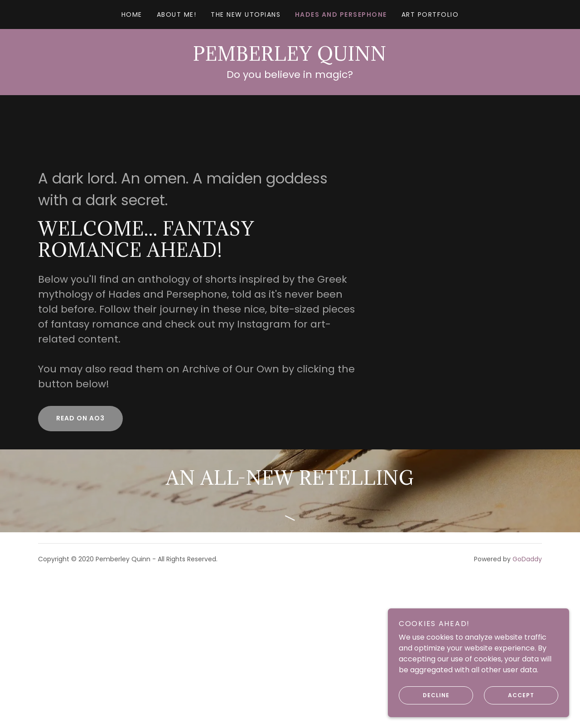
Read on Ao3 (80, 418)
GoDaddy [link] (527, 559)
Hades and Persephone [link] (341, 14)
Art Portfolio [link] (430, 14)
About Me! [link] (176, 14)
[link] (290, 58)
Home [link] (132, 14)
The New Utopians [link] (246, 14)
